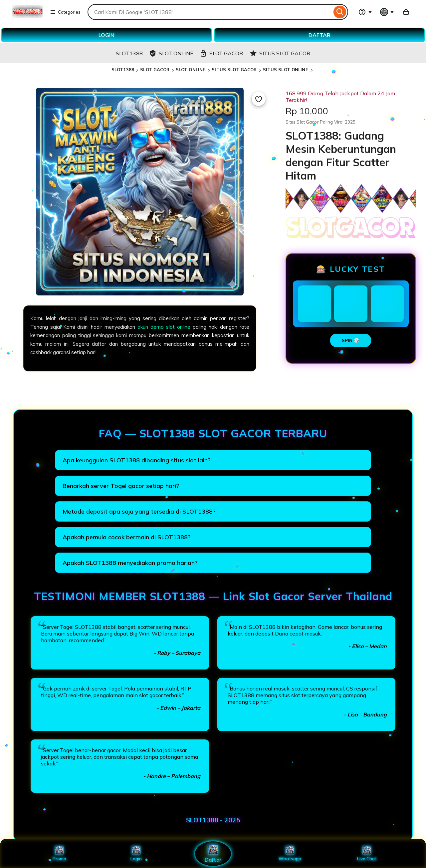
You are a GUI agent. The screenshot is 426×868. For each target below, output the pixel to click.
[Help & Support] (365, 12)
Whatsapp (290, 854)
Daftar (213, 854)
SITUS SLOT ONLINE (286, 70)
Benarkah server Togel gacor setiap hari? (121, 486)
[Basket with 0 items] (406, 12)
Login (136, 854)
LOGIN (106, 35)
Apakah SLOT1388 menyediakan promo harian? (130, 563)
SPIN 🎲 (351, 340)
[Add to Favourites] (259, 99)
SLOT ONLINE (191, 70)
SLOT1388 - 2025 (213, 820)
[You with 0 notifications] (387, 12)
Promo (59, 854)
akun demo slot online (164, 327)
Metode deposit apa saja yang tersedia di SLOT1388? (139, 511)
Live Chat (367, 854)
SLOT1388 (123, 70)
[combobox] (210, 12)
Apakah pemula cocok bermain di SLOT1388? (127, 537)
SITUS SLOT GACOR (234, 70)
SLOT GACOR (155, 70)
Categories (65, 12)
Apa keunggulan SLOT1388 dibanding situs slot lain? (137, 460)
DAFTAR (319, 35)
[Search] (340, 12)
